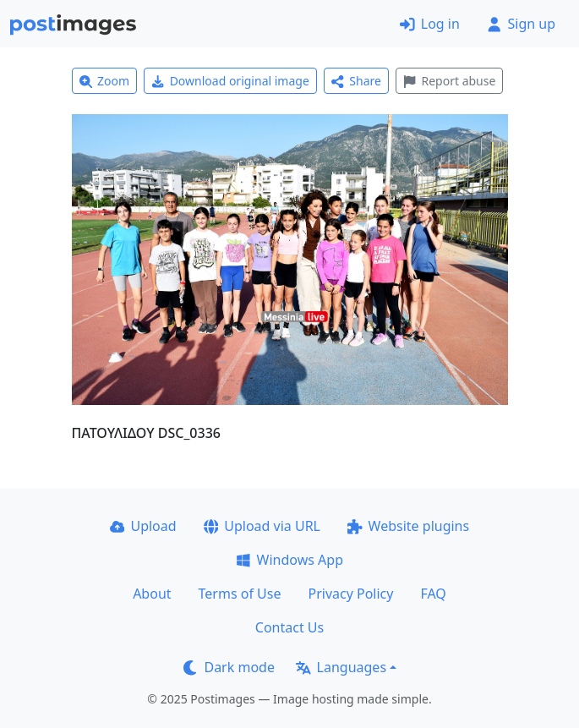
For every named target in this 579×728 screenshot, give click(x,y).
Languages (341, 667)
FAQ (433, 594)
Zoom (105, 81)
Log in (430, 24)
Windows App (289, 560)
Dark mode (229, 667)
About (152, 594)
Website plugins (408, 526)
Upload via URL (262, 526)
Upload (143, 526)
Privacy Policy (350, 594)
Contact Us (289, 627)
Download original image (230, 81)
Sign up (521, 24)
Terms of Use (240, 594)
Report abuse (449, 81)
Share (356, 81)
